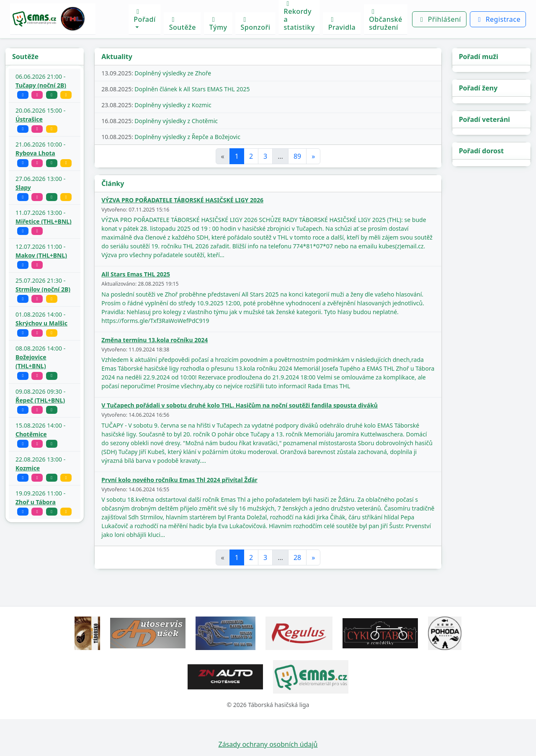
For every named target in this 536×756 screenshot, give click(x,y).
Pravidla (342, 24)
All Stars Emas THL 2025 (136, 274)
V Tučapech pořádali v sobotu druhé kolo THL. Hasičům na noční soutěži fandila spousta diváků (240, 405)
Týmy (218, 24)
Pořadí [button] (144, 16)
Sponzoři (256, 24)
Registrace (498, 19)
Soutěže (183, 24)
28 (297, 557)
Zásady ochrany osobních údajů (268, 744)
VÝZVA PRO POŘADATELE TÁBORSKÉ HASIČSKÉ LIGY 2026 (182, 200)
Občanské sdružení (385, 20)
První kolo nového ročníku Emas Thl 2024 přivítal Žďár (179, 480)
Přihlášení (439, 19)
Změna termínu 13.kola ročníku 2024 (155, 340)
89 (297, 156)
